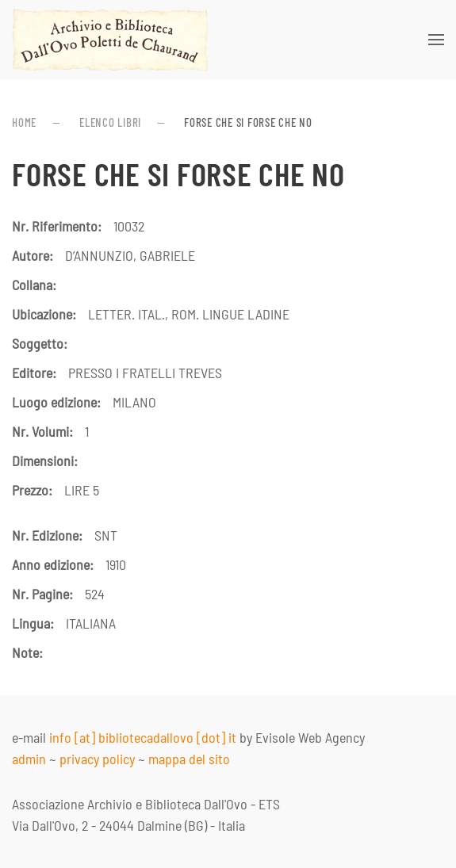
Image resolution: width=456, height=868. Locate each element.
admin (29, 759)
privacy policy (97, 759)
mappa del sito (189, 759)
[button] (436, 40)
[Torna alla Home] (110, 40)
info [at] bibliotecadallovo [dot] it (143, 737)
